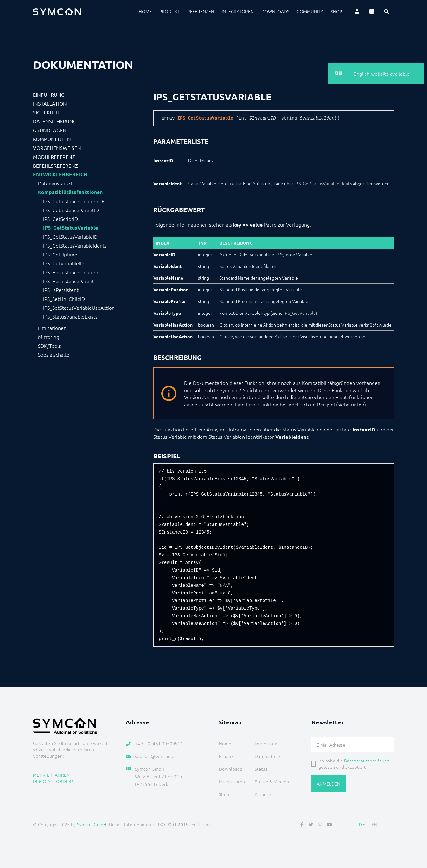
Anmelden (328, 784)
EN (375, 824)
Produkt (169, 11)
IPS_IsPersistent (61, 290)
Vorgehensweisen (57, 148)
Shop (336, 11)
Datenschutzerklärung (367, 761)
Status (261, 769)
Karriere (263, 794)
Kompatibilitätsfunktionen (70, 192)
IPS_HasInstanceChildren (71, 272)
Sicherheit (47, 112)
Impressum (266, 743)
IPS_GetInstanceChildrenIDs (74, 201)
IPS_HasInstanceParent (69, 281)
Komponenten (52, 139)
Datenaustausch (56, 183)
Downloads (275, 11)
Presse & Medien (272, 781)
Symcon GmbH (92, 824)
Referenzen (201, 11)
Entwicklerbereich (60, 174)
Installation (50, 103)
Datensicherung (55, 121)
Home (145, 11)
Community (310, 11)
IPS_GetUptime (60, 254)
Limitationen (52, 328)
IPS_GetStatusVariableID (70, 236)
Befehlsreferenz (55, 165)
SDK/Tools (49, 346)
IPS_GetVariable (300, 313)
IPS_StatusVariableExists (70, 316)
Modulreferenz (54, 157)
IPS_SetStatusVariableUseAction (79, 308)
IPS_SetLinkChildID (64, 299)
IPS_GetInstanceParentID (71, 210)
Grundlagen (50, 130)
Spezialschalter (55, 354)
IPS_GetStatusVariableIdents (75, 245)
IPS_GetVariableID (63, 263)
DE (362, 824)
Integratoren (238, 11)
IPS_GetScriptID (61, 219)
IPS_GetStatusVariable (70, 228)
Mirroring (49, 337)
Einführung (49, 94)
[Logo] (57, 11)
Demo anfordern (54, 781)
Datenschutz (268, 756)
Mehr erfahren (51, 775)
